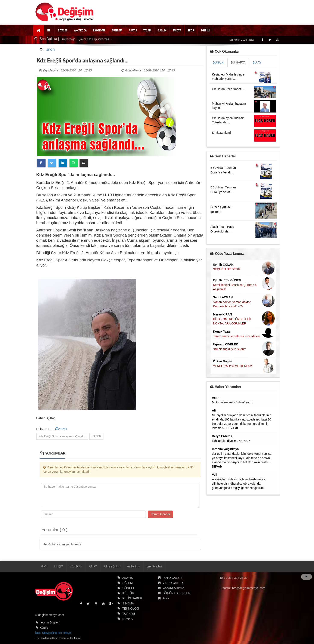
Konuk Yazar (222, 332)
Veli (215, 475)
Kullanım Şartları (112, 566)
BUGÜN (218, 62)
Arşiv (166, 598)
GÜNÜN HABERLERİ (177, 593)
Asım (216, 398)
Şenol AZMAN (223, 297)
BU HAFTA (238, 62)
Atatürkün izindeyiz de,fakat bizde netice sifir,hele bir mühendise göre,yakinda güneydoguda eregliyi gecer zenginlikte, (239, 484)
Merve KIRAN (223, 314)
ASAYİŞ (133, 30)
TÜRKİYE (129, 614)
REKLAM (93, 566)
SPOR (191, 30)
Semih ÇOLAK (223, 265)
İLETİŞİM (59, 566)
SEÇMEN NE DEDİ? (227, 269)
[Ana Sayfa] (39, 30)
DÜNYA (128, 619)
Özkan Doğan (223, 361)
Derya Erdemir (222, 436)
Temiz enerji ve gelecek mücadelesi (237, 336)
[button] (49, 30)
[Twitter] (270, 40)
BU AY (257, 62)
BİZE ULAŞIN (76, 566)
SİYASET (63, 30)
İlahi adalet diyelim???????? (231, 441)
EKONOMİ (99, 30)
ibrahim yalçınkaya (225, 449)
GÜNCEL (129, 588)
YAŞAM (147, 30)
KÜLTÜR (128, 593)
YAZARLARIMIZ (173, 588)
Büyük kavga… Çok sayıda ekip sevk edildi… (86, 39)
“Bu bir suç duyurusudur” (229, 349)
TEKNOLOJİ (131, 608)
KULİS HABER (132, 598)
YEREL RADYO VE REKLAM (233, 366)
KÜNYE (44, 566)
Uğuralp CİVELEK (226, 344)
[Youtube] (277, 40)
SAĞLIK (162, 30)
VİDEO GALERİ (173, 583)
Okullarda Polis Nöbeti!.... (229, 89)
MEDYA (177, 30)
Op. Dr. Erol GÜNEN (227, 280)
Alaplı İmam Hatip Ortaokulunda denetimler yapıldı (222, 231)
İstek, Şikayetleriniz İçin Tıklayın (53, 633)
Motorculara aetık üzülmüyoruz (232, 402)
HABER (97, 436)
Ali (214, 410)
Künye (44, 628)
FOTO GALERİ (172, 578)
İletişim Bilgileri (49, 622)
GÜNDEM (117, 30)
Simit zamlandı (222, 133)
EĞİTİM (205, 30)
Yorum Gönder (160, 514)
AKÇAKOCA (80, 30)
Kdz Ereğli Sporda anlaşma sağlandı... (62, 436)
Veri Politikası (133, 566)
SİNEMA (128, 603)
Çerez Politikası (154, 566)
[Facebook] (262, 40)
